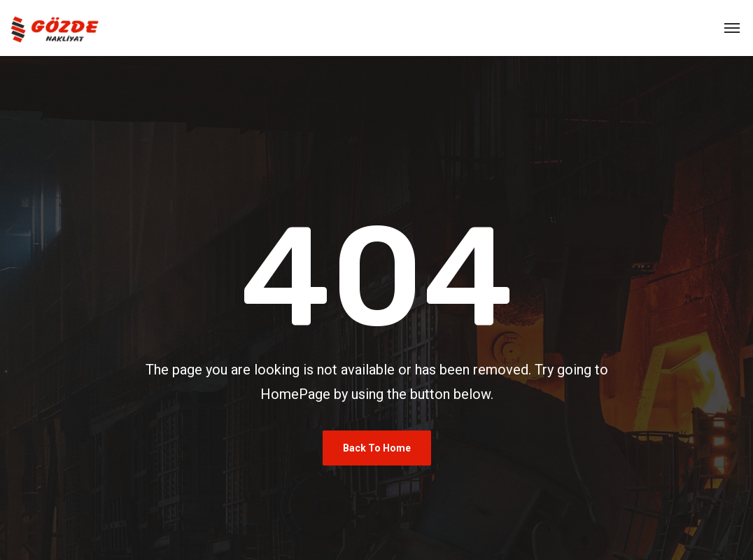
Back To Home (377, 448)
